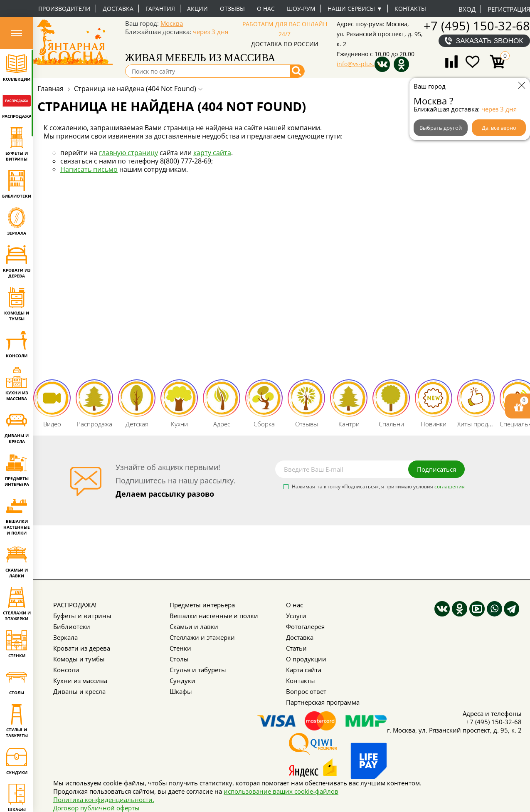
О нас (266, 9)
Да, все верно (499, 128)
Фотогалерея (305, 626)
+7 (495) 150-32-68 (477, 26)
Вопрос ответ (306, 691)
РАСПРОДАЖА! (75, 605)
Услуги (296, 616)
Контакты (410, 9)
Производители (64, 9)
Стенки (180, 648)
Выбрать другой (441, 128)
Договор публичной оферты (96, 808)
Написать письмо (89, 169)
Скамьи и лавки (194, 626)
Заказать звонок (490, 41)
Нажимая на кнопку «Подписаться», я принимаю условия (378, 487)
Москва (172, 23)
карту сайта (212, 153)
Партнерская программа (323, 702)
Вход (467, 9)
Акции (197, 9)
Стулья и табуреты (198, 670)
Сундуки (182, 681)
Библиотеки (72, 626)
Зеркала (65, 637)
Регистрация (509, 9)
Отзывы (232, 9)
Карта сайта (304, 670)
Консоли (66, 670)
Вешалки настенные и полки (214, 616)
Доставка (118, 9)
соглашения (450, 486)
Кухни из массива (80, 681)
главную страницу (128, 153)
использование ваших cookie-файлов (281, 791)
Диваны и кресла (79, 691)
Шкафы (181, 691)
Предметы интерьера (202, 605)
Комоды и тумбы (79, 659)
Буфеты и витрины (82, 616)
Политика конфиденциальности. (104, 800)
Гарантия (160, 9)
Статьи (296, 648)
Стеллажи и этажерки (202, 637)
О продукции (306, 659)
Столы (179, 659)
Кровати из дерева (82, 648)
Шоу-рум (301, 9)
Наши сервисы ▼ (355, 9)
